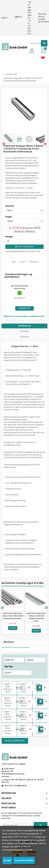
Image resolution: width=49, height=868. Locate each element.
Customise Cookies (24, 860)
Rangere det (24, 308)
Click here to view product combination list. (24, 316)
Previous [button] (3, 608)
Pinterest (33, 262)
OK (41, 825)
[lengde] (24, 221)
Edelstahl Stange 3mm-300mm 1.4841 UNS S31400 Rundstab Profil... (36, 617)
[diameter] (24, 210)
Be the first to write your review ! (16, 647)
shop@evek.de (21, 786)
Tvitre (22, 262)
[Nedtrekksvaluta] (5, 18)
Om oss (41, 17)
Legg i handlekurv (15, 741)
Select (9, 673)
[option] (13, 612)
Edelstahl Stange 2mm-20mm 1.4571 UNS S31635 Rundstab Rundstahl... (13, 616)
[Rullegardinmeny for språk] (18, 18)
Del (13, 262)
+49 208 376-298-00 (24, 780)
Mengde (9, 237)
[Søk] (38, 43)
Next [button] (46, 608)
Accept (7, 860)
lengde (9, 217)
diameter (10, 206)
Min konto (42, 14)
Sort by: (9, 667)
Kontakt (42, 19)
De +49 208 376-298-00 (30, 10)
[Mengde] (24, 241)
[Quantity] (30, 688)
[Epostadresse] (18, 825)
